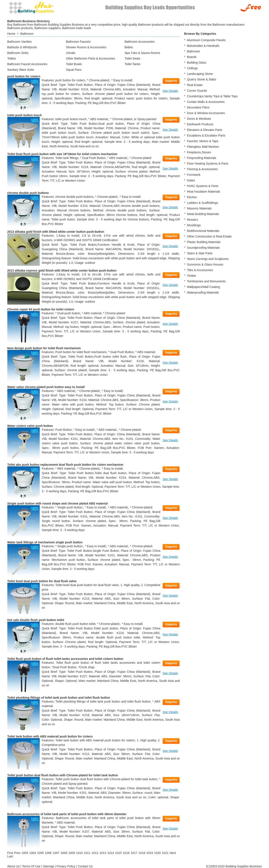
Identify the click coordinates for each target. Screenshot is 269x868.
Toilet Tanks (133, 64)
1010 (79, 853)
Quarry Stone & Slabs (202, 79)
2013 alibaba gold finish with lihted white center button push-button (56, 232)
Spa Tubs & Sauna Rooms (142, 53)
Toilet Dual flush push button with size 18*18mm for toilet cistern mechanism (62, 154)
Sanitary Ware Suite (21, 70)
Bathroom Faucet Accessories (27, 64)
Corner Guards (197, 91)
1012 (95, 853)
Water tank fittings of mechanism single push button (45, 542)
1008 (64, 853)
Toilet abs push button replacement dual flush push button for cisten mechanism (65, 465)
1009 (72, 853)
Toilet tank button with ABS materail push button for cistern (50, 736)
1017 (134, 853)
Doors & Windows (199, 119)
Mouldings (194, 225)
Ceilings (192, 68)
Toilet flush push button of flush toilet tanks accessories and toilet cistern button (65, 659)
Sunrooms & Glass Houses (205, 264)
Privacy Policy (66, 866)
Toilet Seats (132, 58)
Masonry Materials (199, 208)
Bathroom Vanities (20, 42)
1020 (157, 853)
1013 (103, 853)
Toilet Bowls (74, 64)
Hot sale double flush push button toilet (36, 620)
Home (11, 34)
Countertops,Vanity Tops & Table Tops (212, 96)
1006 (48, 853)
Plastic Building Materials (204, 242)
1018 (142, 853)
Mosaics (193, 220)
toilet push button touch (25, 115)
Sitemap (48, 866)
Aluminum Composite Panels (206, 40)
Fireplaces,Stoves (199, 152)
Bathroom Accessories (140, 42)
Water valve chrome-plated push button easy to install (46, 387)
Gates (191, 180)
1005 (40, 853)
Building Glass (197, 63)
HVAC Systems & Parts (203, 186)
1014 (111, 853)
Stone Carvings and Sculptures (208, 259)
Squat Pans (74, 70)
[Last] (10, 856)
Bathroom (27, 34)
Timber (191, 276)
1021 (165, 853)
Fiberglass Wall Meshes (203, 147)
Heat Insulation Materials (204, 192)
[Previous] (17, 853)
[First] (10, 853)
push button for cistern (24, 76)
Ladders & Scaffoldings (203, 203)
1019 (150, 853)
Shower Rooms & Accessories (86, 47)
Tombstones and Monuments (206, 281)
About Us (14, 866)
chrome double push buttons (28, 193)
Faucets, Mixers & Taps (203, 141)
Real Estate (195, 85)
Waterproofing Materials (203, 292)
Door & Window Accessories (206, 113)
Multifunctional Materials (203, 231)
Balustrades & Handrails (203, 46)
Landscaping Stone (200, 74)
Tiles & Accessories (200, 270)
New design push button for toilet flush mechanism (44, 348)
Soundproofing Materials (203, 248)
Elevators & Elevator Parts (205, 130)
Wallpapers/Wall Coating (203, 287)
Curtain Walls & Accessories (206, 102)
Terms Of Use (31, 866)
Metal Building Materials (203, 214)
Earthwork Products (200, 124)
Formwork (194, 175)
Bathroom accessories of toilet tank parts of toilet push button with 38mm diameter (67, 814)
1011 (87, 853)
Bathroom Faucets (78, 42)
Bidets (129, 47)
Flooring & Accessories (202, 169)
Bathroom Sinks (18, 53)
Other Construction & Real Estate (209, 236)
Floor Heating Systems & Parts (208, 164)
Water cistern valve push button (30, 426)
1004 (33, 853)
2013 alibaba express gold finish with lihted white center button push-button (62, 270)
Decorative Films (198, 107)
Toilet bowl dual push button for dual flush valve (42, 581)
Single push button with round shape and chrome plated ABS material (57, 503)
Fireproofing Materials (202, 158)
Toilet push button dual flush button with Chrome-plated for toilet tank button (63, 775)
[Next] (173, 853)
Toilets (12, 58)
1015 (118, 853)
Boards (192, 57)
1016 (126, 853)
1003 (25, 853)
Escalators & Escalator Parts (206, 135)
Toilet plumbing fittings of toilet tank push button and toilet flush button (59, 698)
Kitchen (192, 197)
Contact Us (85, 866)
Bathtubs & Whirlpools (22, 47)
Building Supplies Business (244, 866)
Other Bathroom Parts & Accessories (91, 58)
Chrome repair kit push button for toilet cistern (41, 309)
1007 (56, 853)
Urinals (71, 53)
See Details (170, 91)
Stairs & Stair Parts (200, 253)
